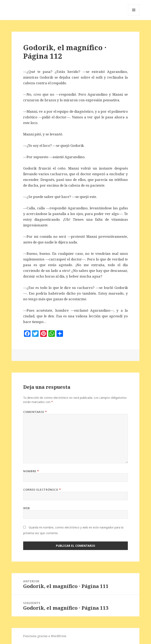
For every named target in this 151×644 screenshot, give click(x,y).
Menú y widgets (134, 16)
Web (27, 508)
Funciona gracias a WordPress (45, 636)
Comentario (35, 412)
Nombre (31, 471)
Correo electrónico (42, 490)
